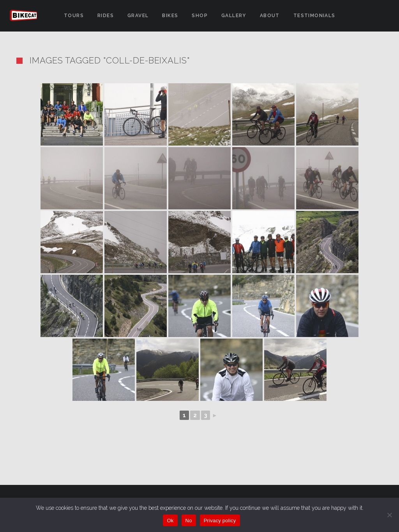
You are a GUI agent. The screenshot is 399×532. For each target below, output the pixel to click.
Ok (170, 521)
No (189, 521)
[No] (389, 515)
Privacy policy (220, 521)
